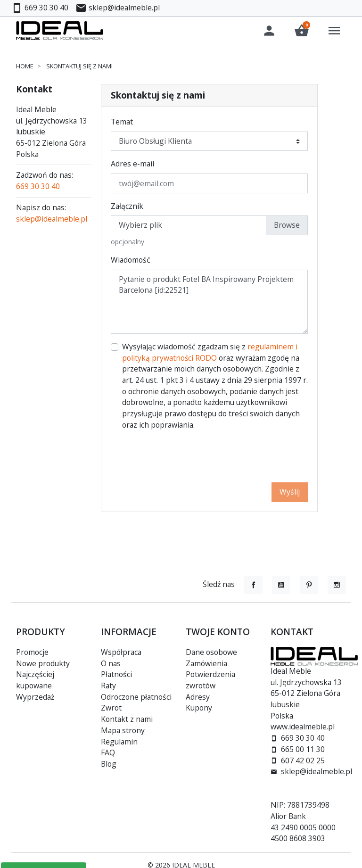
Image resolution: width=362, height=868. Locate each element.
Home (25, 67)
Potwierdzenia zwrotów (210, 680)
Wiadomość (131, 261)
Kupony (199, 708)
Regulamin (119, 742)
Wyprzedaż (35, 697)
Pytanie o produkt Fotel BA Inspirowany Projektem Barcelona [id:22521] (209, 303)
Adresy (198, 697)
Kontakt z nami (127, 719)
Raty (108, 686)
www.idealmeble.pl (303, 727)
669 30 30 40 (38, 188)
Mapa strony (123, 730)
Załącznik (127, 207)
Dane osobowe (211, 652)
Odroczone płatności (136, 697)
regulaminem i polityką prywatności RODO (210, 354)
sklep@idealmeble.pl (52, 220)
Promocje (32, 652)
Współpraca (121, 652)
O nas (111, 663)
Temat (122, 123)
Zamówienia (206, 663)
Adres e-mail (132, 165)
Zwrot (111, 708)
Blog (109, 764)
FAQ (108, 752)
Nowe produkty (43, 663)
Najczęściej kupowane (35, 680)
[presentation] (236, 458)
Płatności (116, 674)
